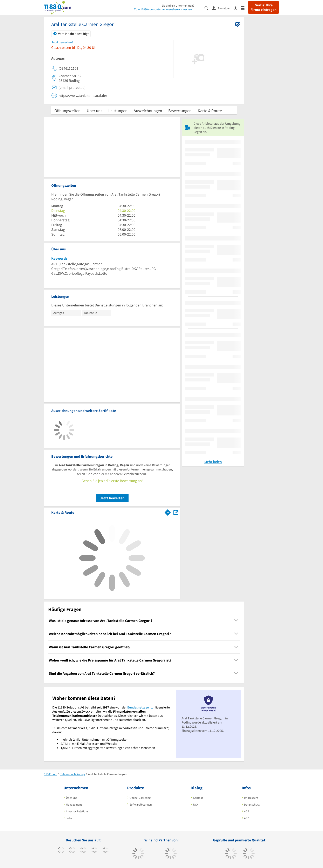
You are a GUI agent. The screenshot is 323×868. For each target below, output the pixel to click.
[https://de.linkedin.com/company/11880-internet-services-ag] (106, 850)
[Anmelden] (223, 8)
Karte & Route (210, 111)
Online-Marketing (140, 798)
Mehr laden (213, 462)
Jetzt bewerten (112, 498)
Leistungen (118, 111)
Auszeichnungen (148, 111)
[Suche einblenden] (208, 8)
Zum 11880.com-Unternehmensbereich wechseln (164, 9)
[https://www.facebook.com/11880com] (61, 850)
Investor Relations (77, 811)
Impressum (251, 798)
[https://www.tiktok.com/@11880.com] (72, 850)
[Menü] (244, 8)
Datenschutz (252, 805)
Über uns (94, 111)
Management (74, 805)
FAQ (195, 805)
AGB (247, 811)
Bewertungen (180, 111)
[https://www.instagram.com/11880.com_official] (83, 850)
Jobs (69, 818)
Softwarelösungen (141, 805)
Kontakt (198, 798)
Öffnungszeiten (67, 111)
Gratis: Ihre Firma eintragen (263, 7)
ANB (247, 818)
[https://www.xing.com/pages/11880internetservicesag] (94, 850)
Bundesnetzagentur (141, 707)
